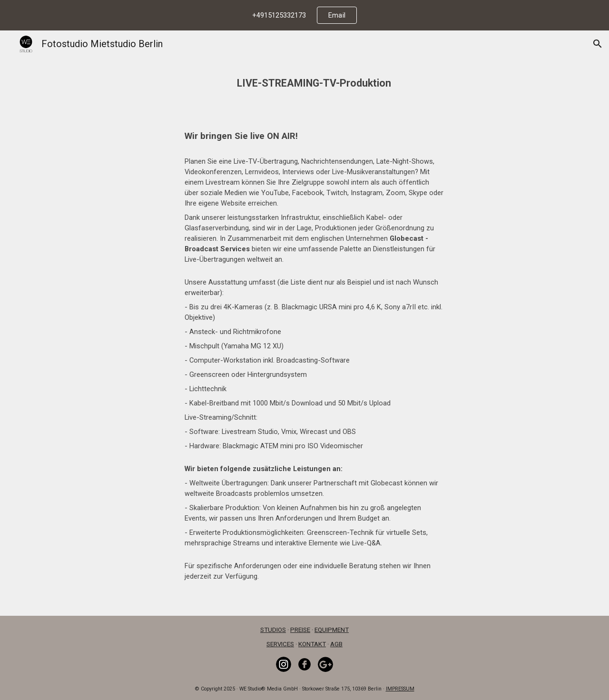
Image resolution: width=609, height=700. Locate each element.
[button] (598, 44)
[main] (305, 77)
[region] (304, 15)
